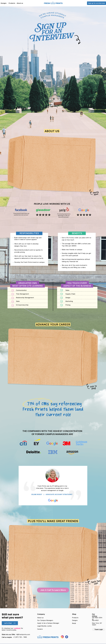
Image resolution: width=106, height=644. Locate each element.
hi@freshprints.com (23, 635)
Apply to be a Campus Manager (48, 623)
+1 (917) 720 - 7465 (20, 637)
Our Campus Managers (45, 620)
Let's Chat (10, 623)
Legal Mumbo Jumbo (44, 626)
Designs (75, 620)
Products (75, 618)
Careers (40, 629)
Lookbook (17, 628)
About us (40, 618)
